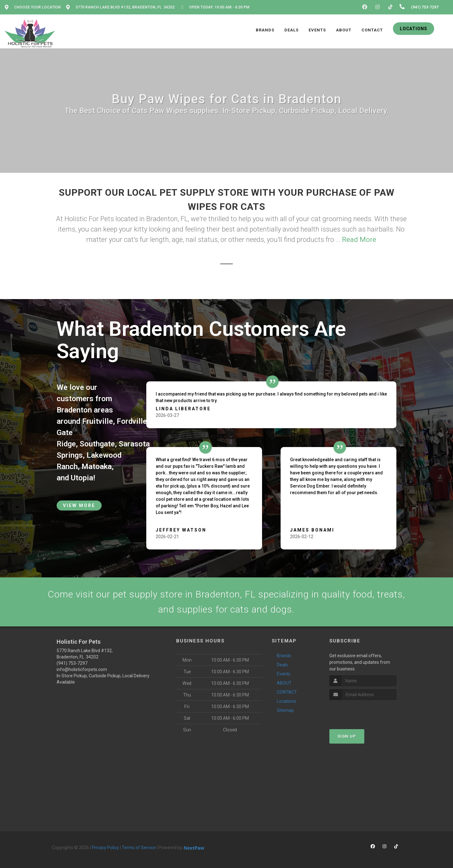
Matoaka (97, 467)
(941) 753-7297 (72, 663)
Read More (359, 240)
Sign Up (347, 736)
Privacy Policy (105, 848)
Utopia (82, 478)
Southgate (97, 444)
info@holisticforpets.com (82, 669)
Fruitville (98, 421)
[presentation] (363, 712)
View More (79, 505)
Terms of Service (139, 848)
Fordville (132, 421)
